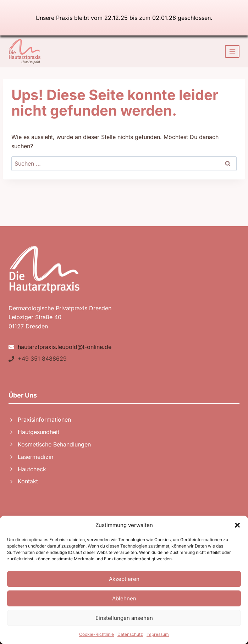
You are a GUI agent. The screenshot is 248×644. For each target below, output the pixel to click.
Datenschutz (130, 634)
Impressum (158, 634)
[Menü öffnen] (232, 51)
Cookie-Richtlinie (97, 634)
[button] (237, 525)
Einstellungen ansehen (124, 618)
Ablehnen (124, 598)
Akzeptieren (124, 579)
